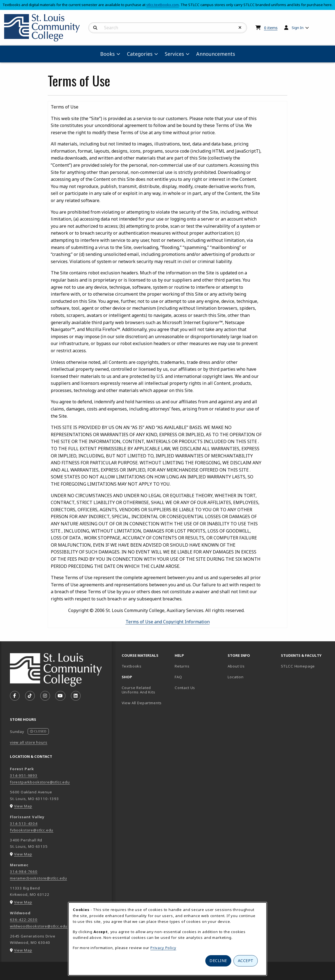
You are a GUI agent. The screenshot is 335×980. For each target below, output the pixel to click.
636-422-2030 (24, 920)
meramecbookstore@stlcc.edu (38, 878)
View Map (23, 806)
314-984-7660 (24, 872)
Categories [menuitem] (140, 54)
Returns (182, 666)
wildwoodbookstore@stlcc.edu (39, 926)
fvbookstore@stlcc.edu (32, 830)
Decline (218, 961)
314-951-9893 (24, 775)
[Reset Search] (240, 28)
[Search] (95, 28)
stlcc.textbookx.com (163, 5)
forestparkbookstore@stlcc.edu (40, 782)
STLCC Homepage (305, 666)
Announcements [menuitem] (216, 54)
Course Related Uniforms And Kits (139, 690)
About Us (236, 666)
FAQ (178, 677)
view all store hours (29, 742)
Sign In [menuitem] (298, 28)
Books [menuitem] (107, 54)
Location (236, 677)
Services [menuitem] (174, 54)
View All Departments (142, 703)
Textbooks (146, 666)
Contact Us (185, 688)
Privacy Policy (163, 948)
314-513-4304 (24, 823)
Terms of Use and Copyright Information (168, 622)
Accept (246, 961)
